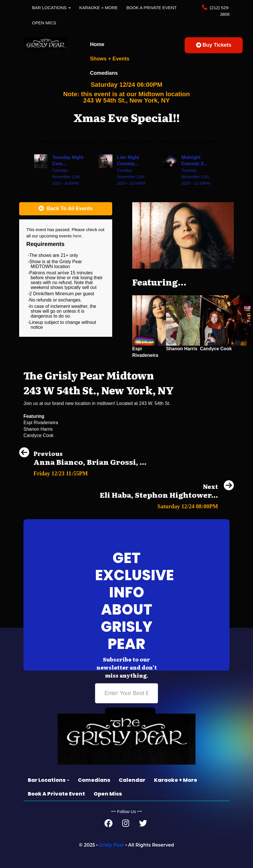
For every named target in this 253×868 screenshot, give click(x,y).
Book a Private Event (151, 8)
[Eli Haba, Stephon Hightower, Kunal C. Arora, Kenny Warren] (167, 505)
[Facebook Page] (108, 825)
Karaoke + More (99, 8)
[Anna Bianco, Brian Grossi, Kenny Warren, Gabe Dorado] (83, 472)
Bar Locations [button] (51, 8)
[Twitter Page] (143, 825)
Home (97, 44)
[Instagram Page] (126, 825)
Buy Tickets (214, 45)
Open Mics (44, 23)
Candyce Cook (216, 349)
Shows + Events (110, 59)
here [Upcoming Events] (77, 236)
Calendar (132, 780)
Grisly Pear (112, 845)
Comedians (104, 73)
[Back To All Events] (66, 209)
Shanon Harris (182, 349)
